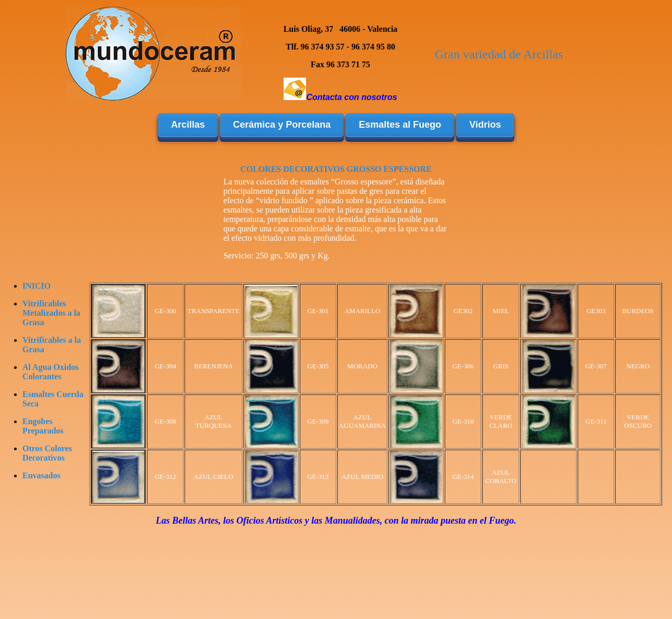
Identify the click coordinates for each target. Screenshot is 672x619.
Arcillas (188, 125)
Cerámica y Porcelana (282, 125)
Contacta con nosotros (351, 97)
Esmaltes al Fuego (400, 125)
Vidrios (485, 125)
